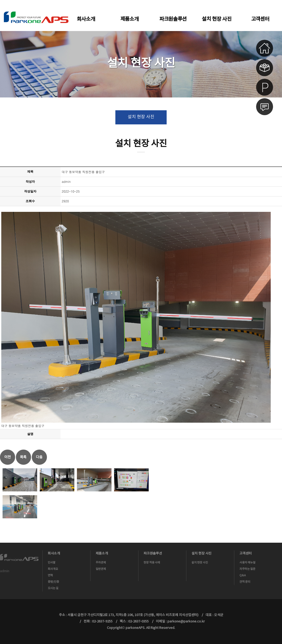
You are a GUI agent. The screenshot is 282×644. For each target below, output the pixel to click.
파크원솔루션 (173, 19)
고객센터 (260, 19)
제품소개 (130, 19)
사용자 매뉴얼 (247, 563)
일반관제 (101, 569)
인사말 (52, 563)
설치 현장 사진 (217, 19)
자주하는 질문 (247, 569)
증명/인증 (53, 582)
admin (5, 571)
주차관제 (101, 563)
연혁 (50, 575)
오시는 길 (53, 588)
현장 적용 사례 (152, 563)
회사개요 (53, 569)
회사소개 (86, 19)
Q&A (243, 575)
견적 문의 (245, 582)
